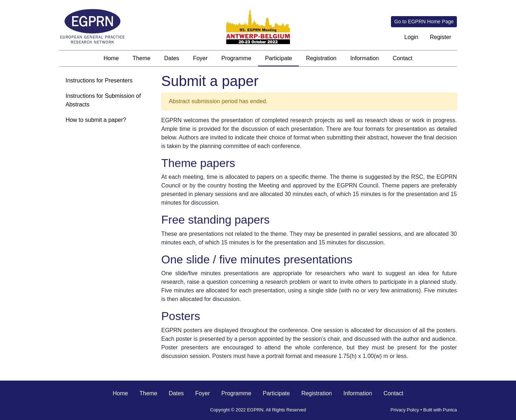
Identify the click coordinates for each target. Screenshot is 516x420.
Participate (279, 58)
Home (111, 58)
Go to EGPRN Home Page (424, 22)
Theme (142, 58)
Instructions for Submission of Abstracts (103, 100)
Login (411, 37)
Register (440, 37)
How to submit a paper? (96, 120)
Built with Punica (440, 410)
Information (364, 58)
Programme (236, 58)
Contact (403, 58)
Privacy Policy (405, 410)
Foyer (200, 58)
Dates (172, 58)
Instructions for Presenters (99, 80)
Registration (321, 58)
